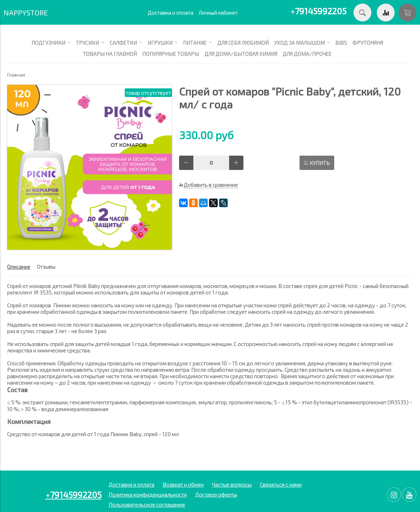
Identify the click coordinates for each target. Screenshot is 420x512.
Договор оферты (216, 494)
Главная (16, 75)
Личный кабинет (218, 13)
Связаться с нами (281, 484)
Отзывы (46, 267)
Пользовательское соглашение (147, 504)
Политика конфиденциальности (148, 494)
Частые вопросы (232, 484)
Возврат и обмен (183, 484)
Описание (19, 267)
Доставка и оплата (171, 13)
